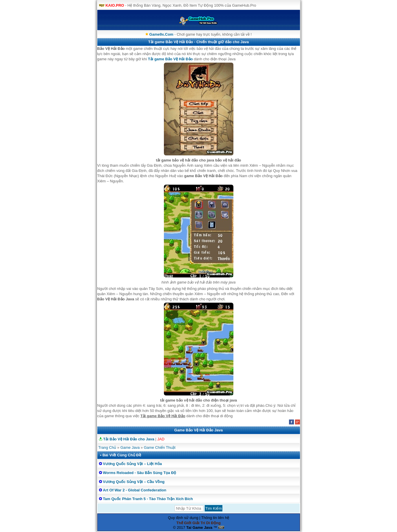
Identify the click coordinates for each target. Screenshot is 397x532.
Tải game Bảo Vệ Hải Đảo (170, 59)
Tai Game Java (199, 528)
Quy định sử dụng (183, 518)
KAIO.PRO (115, 5)
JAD (161, 439)
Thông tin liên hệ (215, 518)
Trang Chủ (107, 447)
